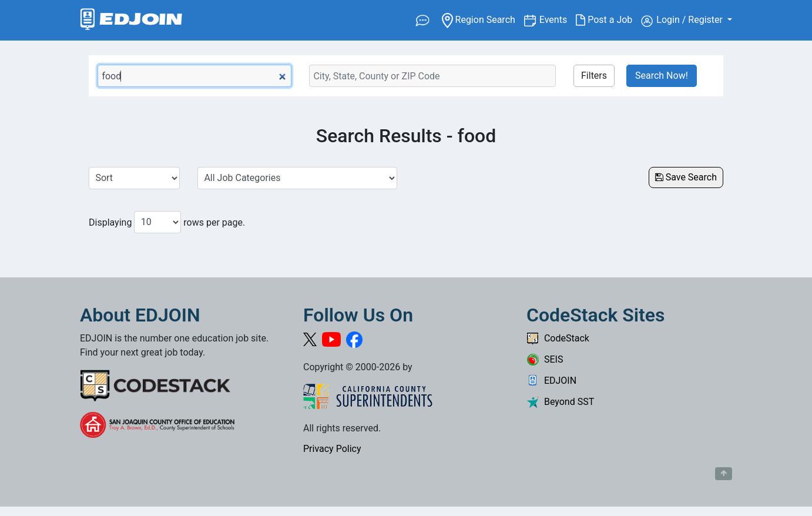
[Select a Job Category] (297, 178)
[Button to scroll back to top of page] (724, 474)
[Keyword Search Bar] (194, 76)
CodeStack (558, 338)
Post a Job (608, 20)
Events (558, 19)
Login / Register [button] (683, 21)
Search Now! (662, 76)
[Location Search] (432, 76)
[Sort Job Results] (134, 178)
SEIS (545, 359)
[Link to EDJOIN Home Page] (131, 20)
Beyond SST (560, 402)
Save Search (686, 177)
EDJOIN (551, 381)
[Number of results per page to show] (157, 222)
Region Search (483, 19)
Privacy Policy (332, 449)
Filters (594, 76)
